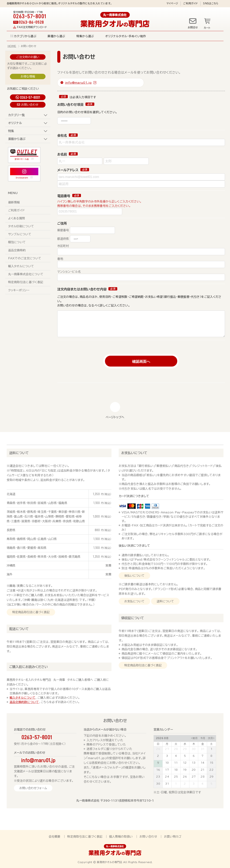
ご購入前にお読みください (28, 667)
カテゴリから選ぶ (25, 36)
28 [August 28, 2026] (203, 777)
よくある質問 (17, 218)
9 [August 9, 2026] (158, 763)
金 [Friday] (203, 744)
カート (207, 28)
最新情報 (14, 202)
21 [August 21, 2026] (203, 770)
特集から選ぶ (85, 36)
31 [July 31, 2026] (203, 749)
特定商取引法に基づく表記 (26, 282)
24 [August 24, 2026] (167, 777)
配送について (19, 629)
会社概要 (54, 837)
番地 (60, 259)
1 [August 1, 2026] (211, 749)
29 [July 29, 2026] (185, 749)
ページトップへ (115, 417)
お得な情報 (28, 76)
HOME (12, 46)
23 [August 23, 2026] (158, 777)
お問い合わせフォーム (33, 788)
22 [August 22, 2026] (211, 770)
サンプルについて (20, 234)
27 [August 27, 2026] (194, 777)
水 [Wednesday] (185, 744)
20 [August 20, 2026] (194, 770)
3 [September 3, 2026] (194, 784)
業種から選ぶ (56, 36)
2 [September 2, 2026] (185, 784)
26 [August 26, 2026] (185, 777)
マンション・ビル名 (69, 272)
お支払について (134, 601)
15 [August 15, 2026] (212, 763)
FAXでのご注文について (25, 258)
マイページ (172, 3)
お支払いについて (134, 453)
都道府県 (63, 239)
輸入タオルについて (21, 266)
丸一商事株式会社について (26, 274)
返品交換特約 (17, 250)
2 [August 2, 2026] (158, 756)
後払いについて (134, 576)
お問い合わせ (30, 105)
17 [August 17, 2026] (167, 770)
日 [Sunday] (158, 744)
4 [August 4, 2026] (176, 756)
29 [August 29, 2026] (212, 777)
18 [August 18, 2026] (176, 770)
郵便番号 (63, 230)
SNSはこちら (211, 3)
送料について (19, 453)
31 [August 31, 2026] (167, 784)
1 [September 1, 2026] (176, 784)
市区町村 (63, 246)
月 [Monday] (167, 744)
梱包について (17, 242)
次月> (211, 738)
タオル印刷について (21, 226)
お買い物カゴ (173, 837)
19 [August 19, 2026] (185, 770)
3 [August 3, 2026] (167, 756)
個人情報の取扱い (121, 837)
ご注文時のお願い (28, 57)
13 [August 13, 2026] (194, 763)
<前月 (194, 738)
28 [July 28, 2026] (176, 749)
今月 (203, 738)
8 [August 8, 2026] (211, 756)
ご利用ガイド (191, 3)
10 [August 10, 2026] (167, 763)
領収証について (133, 618)
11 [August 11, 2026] (176, 763)
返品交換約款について (24, 702)
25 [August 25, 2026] (176, 777)
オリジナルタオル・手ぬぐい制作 (126, 36)
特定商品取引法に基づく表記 (31, 612)
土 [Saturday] (211, 744)
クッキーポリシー (19, 290)
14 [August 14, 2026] (203, 763)
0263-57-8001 (30, 97)
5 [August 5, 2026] (185, 756)
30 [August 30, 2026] (158, 784)
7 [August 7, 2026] (202, 756)
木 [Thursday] (194, 744)
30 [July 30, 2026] (194, 749)
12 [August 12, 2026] (185, 763)
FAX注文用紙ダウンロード (32, 27)
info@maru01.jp (78, 83)
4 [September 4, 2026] (202, 784)
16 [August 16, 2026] (158, 770)
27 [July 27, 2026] (167, 749)
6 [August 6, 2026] (194, 756)
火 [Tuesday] (176, 744)
